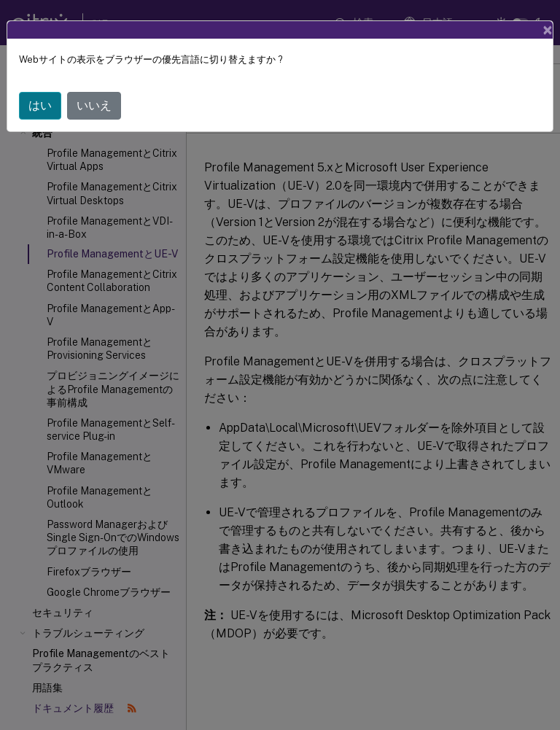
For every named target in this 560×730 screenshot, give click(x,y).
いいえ (94, 105)
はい (40, 105)
